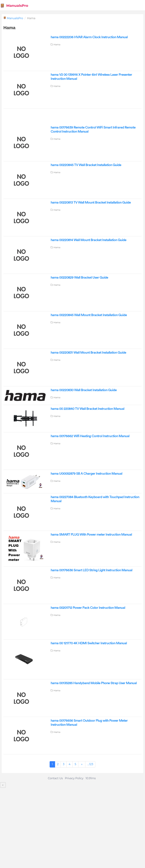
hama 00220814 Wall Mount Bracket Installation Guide (88, 240)
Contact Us (55, 778)
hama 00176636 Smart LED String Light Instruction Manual (91, 570)
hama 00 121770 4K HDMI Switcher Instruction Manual (89, 643)
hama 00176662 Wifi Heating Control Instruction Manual (90, 436)
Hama (57, 44)
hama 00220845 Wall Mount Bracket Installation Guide (89, 315)
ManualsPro (14, 6)
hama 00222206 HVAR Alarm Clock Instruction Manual (89, 37)
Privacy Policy (74, 778)
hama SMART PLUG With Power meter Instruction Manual (91, 535)
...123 (90, 764)
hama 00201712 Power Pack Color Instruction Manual (88, 608)
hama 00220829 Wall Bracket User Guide (79, 278)
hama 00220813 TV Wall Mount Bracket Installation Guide (91, 203)
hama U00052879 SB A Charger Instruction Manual (86, 474)
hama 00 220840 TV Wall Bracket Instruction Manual (87, 409)
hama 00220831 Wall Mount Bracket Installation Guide (88, 353)
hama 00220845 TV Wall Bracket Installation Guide (86, 165)
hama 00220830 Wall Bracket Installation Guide (84, 390)
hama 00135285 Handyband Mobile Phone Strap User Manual (94, 683)
